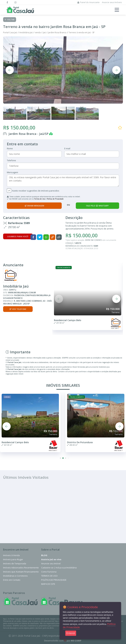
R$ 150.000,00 (19, 128)
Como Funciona (49, 572)
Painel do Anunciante (89, 2)
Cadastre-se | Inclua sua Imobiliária (59, 568)
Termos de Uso (40, 199)
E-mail (67, 148)
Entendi (71, 633)
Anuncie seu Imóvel (51, 563)
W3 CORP (76, 641)
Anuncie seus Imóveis (112, 2)
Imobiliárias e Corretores (15, 576)
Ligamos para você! (18, 236)
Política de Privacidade (55, 199)
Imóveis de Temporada (15, 563)
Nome (10, 148)
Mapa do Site (48, 584)
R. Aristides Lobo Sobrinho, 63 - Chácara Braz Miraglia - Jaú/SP (28, 302)
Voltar (10, 20)
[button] (59, 299)
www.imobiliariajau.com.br (22, 293)
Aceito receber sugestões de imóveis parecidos (36, 191)
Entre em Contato (12, 580)
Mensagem (12, 172)
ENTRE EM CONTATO (94, 240)
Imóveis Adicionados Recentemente (21, 568)
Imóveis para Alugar (13, 559)
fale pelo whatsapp (97, 206)
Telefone (11, 160)
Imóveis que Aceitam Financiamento (21, 572)
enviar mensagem (34, 206)
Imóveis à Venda (11, 555)
